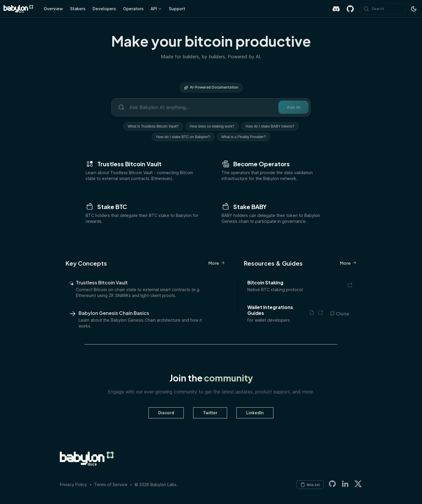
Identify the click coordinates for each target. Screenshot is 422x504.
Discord (166, 413)
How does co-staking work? (212, 126)
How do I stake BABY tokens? (270, 126)
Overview (53, 9)
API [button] (154, 9)
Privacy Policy (73, 485)
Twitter (210, 413)
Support (177, 9)
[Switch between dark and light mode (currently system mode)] (414, 9)
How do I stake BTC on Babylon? (183, 137)
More (217, 263)
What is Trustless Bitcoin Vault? (153, 126)
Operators (133, 9)
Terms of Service (111, 485)
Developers (104, 9)
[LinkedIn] (345, 485)
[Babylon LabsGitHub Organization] (332, 485)
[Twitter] (358, 485)
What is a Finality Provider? (244, 137)
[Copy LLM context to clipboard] (310, 485)
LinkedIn (255, 413)
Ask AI (293, 107)
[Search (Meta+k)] (383, 9)
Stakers (78, 9)
